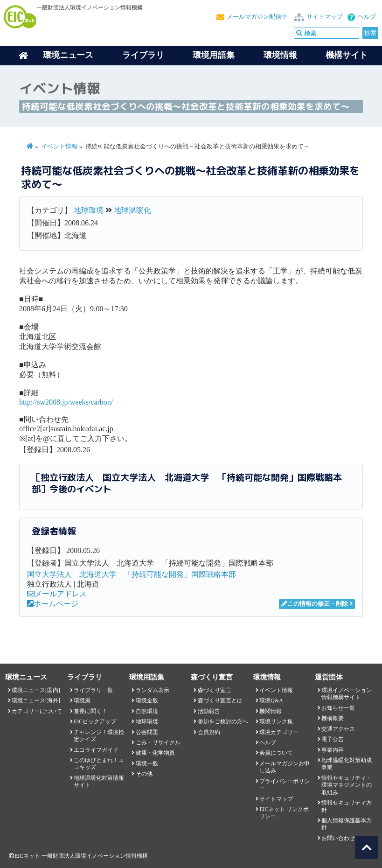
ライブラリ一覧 (93, 690)
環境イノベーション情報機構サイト (347, 694)
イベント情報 (59, 147)
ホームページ (53, 604)
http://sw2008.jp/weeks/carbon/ (66, 402)
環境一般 (147, 763)
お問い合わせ (338, 838)
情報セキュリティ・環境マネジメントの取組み (347, 785)
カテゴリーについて (37, 711)
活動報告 (209, 711)
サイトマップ (325, 17)
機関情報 (271, 711)
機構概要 (333, 718)
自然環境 (147, 711)
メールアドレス (57, 594)
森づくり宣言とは (220, 700)
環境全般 (147, 700)
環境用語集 (214, 55)
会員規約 (209, 732)
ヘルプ (367, 17)
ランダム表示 (153, 690)
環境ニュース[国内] (36, 690)
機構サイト (347, 55)
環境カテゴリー (279, 732)
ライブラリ (143, 55)
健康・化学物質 (155, 753)
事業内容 (333, 750)
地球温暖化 (132, 210)
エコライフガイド (96, 750)
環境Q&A (271, 700)
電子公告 (333, 739)
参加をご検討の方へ (223, 721)
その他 (144, 774)
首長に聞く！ (90, 711)
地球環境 (89, 210)
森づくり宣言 (215, 690)
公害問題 (147, 732)
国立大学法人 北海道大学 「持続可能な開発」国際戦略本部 (132, 574)
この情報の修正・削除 (315, 604)
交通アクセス (338, 729)
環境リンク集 (276, 721)
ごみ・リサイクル (158, 742)
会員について (276, 753)
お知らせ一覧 (338, 708)
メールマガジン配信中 (257, 17)
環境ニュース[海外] (36, 700)
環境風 (82, 700)
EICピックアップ (95, 721)
